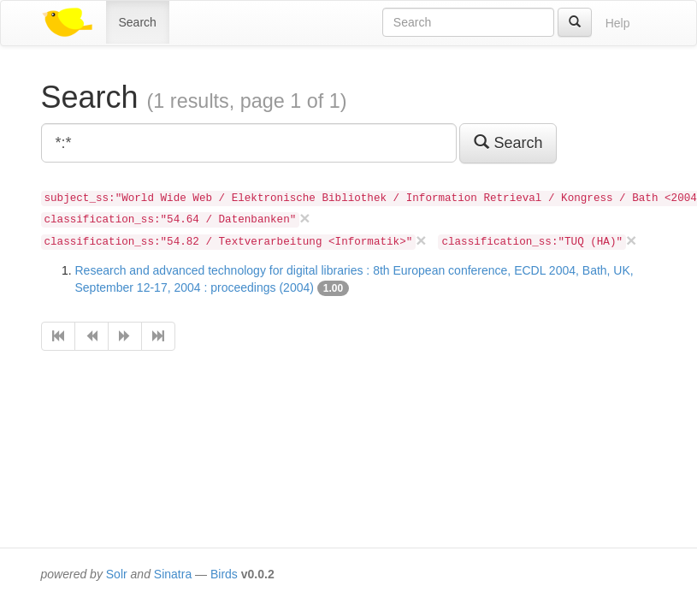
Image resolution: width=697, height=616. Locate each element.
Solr (117, 574)
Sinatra (173, 574)
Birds (224, 574)
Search (138, 22)
